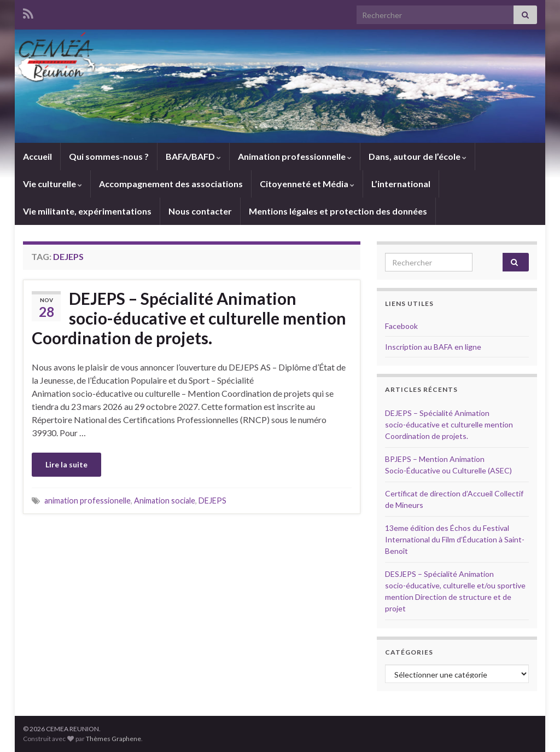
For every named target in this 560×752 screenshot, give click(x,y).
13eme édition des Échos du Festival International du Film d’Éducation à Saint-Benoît (455, 539)
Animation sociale (165, 501)
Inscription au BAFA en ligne (433, 347)
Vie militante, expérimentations (87, 211)
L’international (401, 184)
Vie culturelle (52, 184)
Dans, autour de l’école (418, 156)
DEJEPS (212, 501)
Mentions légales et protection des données (338, 211)
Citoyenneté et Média (307, 184)
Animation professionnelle (295, 156)
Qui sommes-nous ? (109, 156)
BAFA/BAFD (193, 156)
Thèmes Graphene (113, 739)
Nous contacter (200, 211)
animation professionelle (87, 501)
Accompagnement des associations (171, 184)
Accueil (37, 156)
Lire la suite (66, 464)
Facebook (401, 326)
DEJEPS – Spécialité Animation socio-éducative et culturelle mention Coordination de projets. (189, 318)
